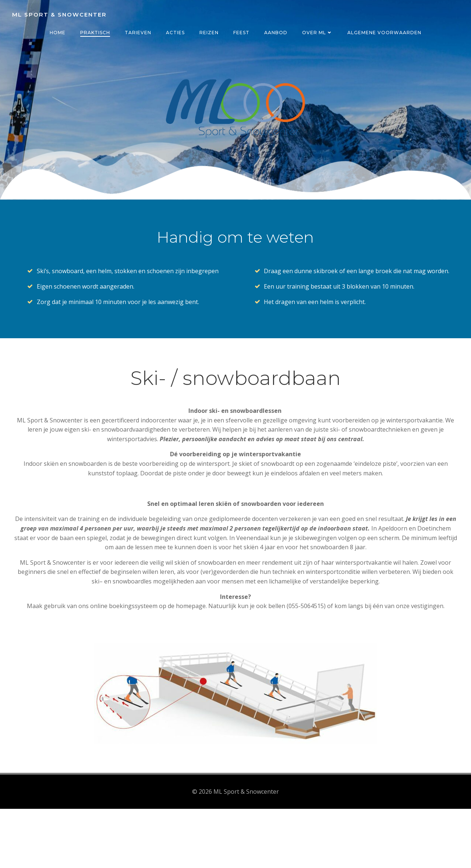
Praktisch (95, 33)
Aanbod (276, 33)
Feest (241, 33)
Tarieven (138, 33)
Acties (175, 33)
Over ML (317, 33)
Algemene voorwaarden (384, 33)
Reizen (209, 33)
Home (58, 33)
